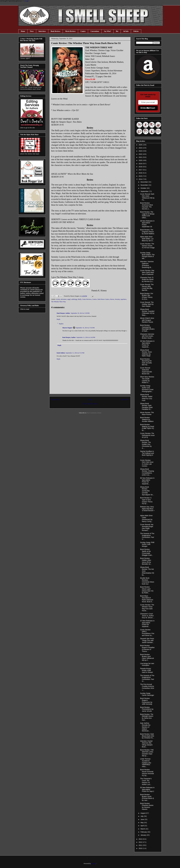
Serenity (117, 299)
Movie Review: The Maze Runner (147, 413)
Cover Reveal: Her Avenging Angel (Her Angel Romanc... (147, 527)
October (144, 188)
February (144, 832)
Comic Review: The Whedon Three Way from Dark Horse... (147, 608)
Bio (117, 31)
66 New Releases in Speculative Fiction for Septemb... (147, 481)
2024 (141, 148)
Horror (112, 299)
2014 (141, 179)
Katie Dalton (61, 353)
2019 (141, 164)
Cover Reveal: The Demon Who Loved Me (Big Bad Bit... (147, 287)
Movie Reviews (70, 31)
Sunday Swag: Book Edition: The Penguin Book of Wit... (147, 256)
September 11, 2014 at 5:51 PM (75, 353)
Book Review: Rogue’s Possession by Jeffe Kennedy (146, 701)
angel (69, 299)
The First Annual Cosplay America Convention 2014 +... (147, 687)
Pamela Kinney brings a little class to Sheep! (147, 670)
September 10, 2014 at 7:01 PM (85, 328)
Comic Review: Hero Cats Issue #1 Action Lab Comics (147, 463)
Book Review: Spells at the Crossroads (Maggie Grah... (147, 552)
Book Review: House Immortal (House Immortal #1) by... (147, 772)
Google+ (27, 1)
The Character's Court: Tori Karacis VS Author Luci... (146, 781)
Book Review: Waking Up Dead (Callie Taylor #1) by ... (147, 427)
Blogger (94, 863)
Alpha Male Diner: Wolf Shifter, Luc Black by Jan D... (147, 239)
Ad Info (126, 31)
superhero (123, 299)
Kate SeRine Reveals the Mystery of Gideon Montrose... (145, 727)
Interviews (42, 31)
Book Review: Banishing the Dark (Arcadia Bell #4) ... (146, 362)
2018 (141, 167)
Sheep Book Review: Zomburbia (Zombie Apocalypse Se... (147, 491)
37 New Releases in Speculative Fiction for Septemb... (147, 624)
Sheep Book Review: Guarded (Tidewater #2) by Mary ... (147, 312)
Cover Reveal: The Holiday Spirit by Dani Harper (147, 304)
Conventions (95, 31)
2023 (141, 151)
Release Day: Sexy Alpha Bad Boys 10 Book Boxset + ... (147, 510)
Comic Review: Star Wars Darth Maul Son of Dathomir (147, 272)
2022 (141, 154)
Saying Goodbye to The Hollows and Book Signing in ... (147, 454)
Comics (83, 31)
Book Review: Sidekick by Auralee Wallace (147, 419)
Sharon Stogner (67, 328)
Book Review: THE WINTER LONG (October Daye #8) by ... (147, 753)
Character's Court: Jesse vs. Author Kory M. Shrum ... (147, 616)
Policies (136, 31)
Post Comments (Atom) (94, 413)
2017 (141, 170)
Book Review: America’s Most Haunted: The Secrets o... (146, 206)
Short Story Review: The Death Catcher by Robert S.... (147, 380)
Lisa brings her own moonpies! (147, 664)
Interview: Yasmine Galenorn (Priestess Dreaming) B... (147, 264)
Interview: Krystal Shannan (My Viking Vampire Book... (146, 744)
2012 (141, 842)
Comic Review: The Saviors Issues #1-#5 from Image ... (147, 247)
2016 (141, 173)
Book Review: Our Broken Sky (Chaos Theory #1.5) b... (147, 296)
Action (58, 299)
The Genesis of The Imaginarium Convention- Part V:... (147, 536)
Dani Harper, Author (63, 313)
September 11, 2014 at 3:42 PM (86, 337)
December (144, 182)
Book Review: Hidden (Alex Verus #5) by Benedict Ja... (146, 561)
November (144, 185)
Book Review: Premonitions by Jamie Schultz (147, 709)
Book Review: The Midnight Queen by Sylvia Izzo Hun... (147, 717)
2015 (141, 176)
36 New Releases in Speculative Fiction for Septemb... (147, 344)
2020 (141, 160)
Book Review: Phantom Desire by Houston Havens (147, 806)
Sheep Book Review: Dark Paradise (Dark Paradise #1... (146, 406)
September (145, 191)
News (32, 31)
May (142, 823)
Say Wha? (108, 31)
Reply (58, 319)
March (143, 829)
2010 (141, 848)
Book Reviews (56, 31)
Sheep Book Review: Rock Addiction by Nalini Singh (146, 353)
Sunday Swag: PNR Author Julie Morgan (147, 544)
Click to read (25, 309)
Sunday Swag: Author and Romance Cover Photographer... (147, 389)
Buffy (80, 299)
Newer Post (55, 399)
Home (23, 31)
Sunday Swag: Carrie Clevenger (147, 694)
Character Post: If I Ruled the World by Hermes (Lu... (147, 279)
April (142, 826)
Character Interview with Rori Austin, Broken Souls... (147, 336)
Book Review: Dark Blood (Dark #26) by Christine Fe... (147, 736)
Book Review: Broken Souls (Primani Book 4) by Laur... (147, 797)
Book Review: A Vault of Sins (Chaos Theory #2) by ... (146, 501)
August (143, 813)
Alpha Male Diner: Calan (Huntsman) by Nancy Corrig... (147, 518)
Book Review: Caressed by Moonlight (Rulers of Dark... (147, 328)
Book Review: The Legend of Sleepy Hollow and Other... (147, 215)
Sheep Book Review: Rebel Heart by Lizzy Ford (146, 397)
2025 (141, 145)
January (144, 835)
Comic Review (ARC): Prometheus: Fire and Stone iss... (147, 633)
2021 (141, 157)
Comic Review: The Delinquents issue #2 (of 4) (147, 435)
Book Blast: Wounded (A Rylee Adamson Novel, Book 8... (147, 599)
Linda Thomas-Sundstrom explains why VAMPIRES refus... (146, 763)
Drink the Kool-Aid (148, 108)
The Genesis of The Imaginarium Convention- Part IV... (147, 678)
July (142, 816)
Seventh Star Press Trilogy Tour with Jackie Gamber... (147, 640)
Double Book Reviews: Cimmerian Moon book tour (147, 581)
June (142, 819)
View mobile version (90, 404)
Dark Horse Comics (103, 299)
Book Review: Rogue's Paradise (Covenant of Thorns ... (147, 648)
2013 (141, 839)
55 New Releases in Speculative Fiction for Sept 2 (147, 789)
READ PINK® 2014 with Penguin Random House (147, 320)
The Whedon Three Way (58, 302)
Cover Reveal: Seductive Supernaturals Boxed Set (146, 371)
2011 (141, 845)
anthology (74, 299)
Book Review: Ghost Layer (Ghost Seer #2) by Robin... (147, 590)
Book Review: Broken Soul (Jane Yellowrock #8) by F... (147, 657)
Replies (61, 324)
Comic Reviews (87, 299)
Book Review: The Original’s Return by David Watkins (147, 232)
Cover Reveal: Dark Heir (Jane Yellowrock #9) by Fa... (147, 197)
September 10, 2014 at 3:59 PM (80, 313)
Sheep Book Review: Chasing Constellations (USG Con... (147, 472)
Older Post (125, 399)
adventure (64, 299)
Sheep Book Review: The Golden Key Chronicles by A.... (146, 444)
